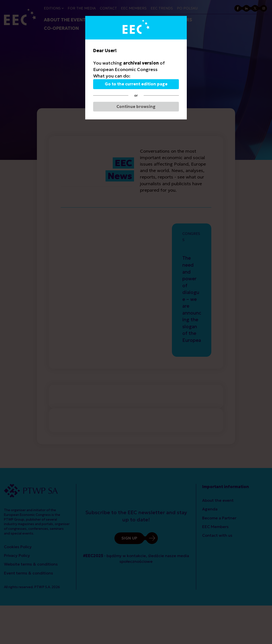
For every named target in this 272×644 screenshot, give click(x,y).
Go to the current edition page (136, 84)
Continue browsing (136, 107)
